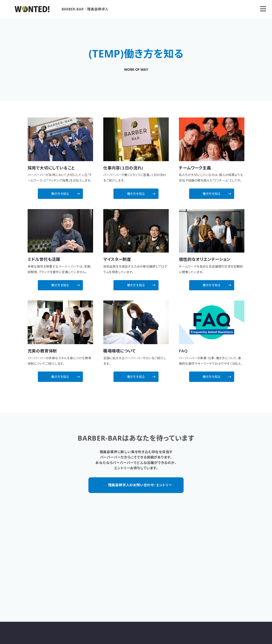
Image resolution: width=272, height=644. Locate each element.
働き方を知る (63, 192)
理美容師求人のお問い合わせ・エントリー (140, 479)
